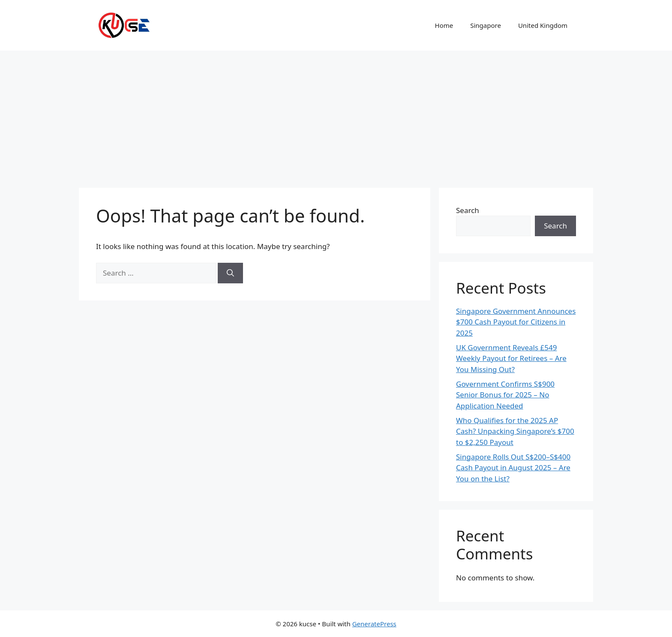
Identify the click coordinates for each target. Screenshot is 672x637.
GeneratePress (374, 624)
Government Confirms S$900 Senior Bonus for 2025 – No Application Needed (505, 395)
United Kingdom (543, 25)
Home (444, 25)
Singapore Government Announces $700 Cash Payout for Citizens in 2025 (516, 322)
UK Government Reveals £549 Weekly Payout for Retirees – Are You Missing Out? (511, 358)
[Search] (230, 273)
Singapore (486, 25)
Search (468, 210)
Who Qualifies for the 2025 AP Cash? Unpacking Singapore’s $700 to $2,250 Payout (515, 431)
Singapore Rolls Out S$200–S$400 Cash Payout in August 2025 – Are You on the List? (513, 468)
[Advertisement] (336, 115)
